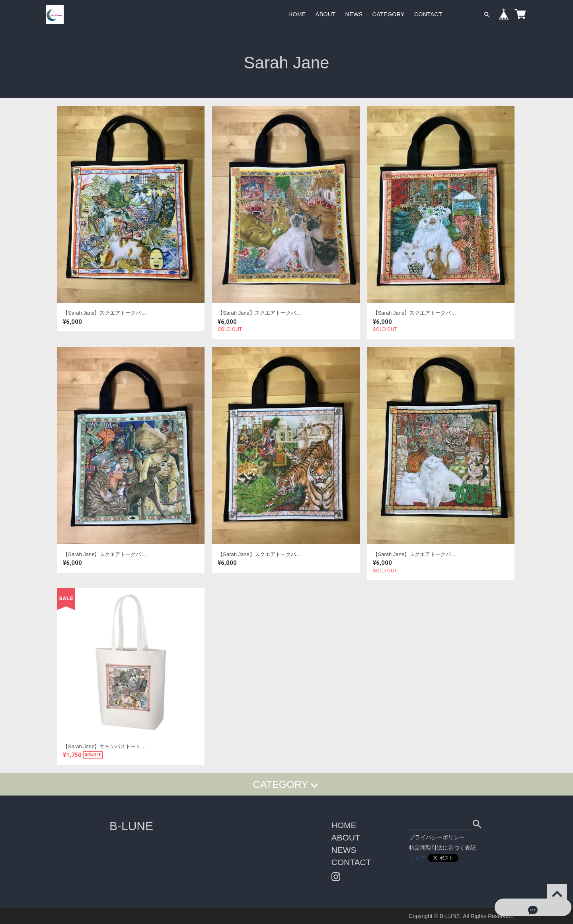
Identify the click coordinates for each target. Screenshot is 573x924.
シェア (417, 858)
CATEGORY (389, 14)
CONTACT (428, 14)
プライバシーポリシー (437, 837)
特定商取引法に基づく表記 (442, 848)
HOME (297, 14)
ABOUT (326, 14)
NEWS (354, 14)
